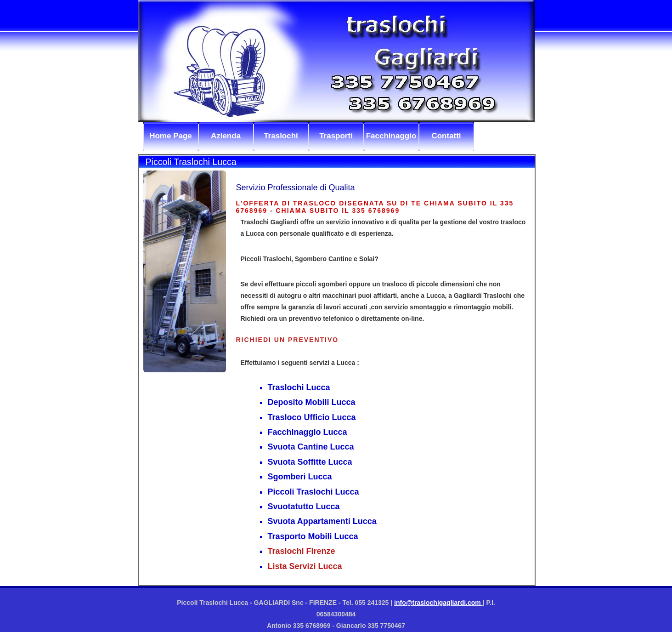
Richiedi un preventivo (288, 340)
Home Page (171, 136)
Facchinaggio (391, 136)
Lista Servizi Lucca (305, 566)
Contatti (446, 136)
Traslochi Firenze (302, 551)
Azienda (226, 136)
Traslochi (281, 136)
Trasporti (336, 136)
